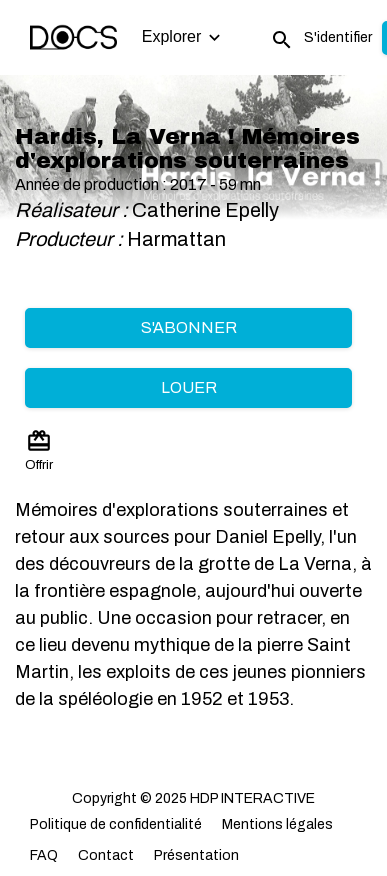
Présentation (196, 855)
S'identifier (338, 37)
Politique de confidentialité (116, 824)
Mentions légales (277, 824)
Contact (106, 855)
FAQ (44, 855)
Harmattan (178, 239)
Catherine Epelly (205, 210)
